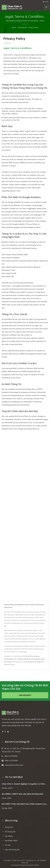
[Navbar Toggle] (46, 7)
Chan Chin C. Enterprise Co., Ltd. (28, 860)
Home (14, 27)
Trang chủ (9, 827)
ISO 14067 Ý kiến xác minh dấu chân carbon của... (25, 804)
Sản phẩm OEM (11, 841)
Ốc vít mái (27, 656)
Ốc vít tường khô (9, 659)
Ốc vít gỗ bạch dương (21, 659)
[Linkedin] (8, 732)
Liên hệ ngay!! (25, 695)
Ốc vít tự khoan (35, 656)
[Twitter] (5, 732)
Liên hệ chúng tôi (12, 849)
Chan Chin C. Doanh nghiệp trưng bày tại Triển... (24, 784)
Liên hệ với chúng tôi (36, 662)
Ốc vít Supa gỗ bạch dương (36, 659)
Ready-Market (34, 865)
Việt (47, 2)
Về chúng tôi (22, 27)
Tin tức (8, 845)
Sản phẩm (9, 836)
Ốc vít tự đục (8, 662)
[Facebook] (3, 732)
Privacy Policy (33, 27)
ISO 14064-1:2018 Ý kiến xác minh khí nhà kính (23, 794)
